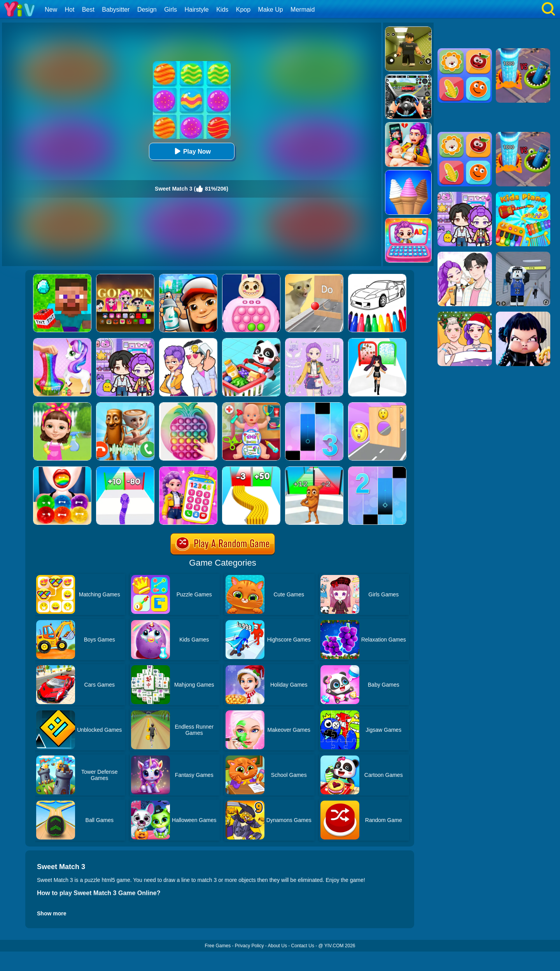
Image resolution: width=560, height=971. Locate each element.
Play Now (192, 151)
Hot (69, 10)
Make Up (271, 10)
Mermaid (303, 10)
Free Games (218, 946)
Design (147, 10)
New (51, 10)
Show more (52, 913)
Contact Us (303, 946)
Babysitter (116, 10)
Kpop (243, 10)
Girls (171, 10)
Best (88, 10)
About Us (277, 946)
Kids (222, 10)
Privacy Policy (249, 946)
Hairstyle (197, 10)
